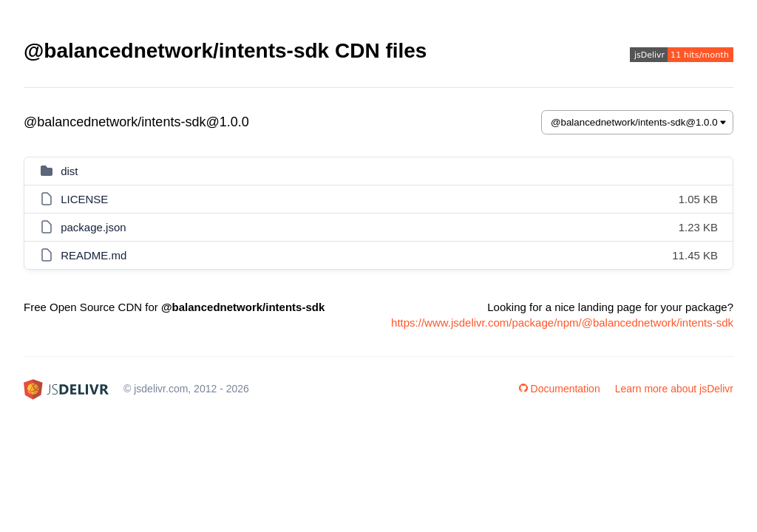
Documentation (560, 389)
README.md (94, 255)
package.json (93, 227)
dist (69, 171)
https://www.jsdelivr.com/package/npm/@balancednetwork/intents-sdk (562, 323)
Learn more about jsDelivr (674, 389)
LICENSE (84, 199)
